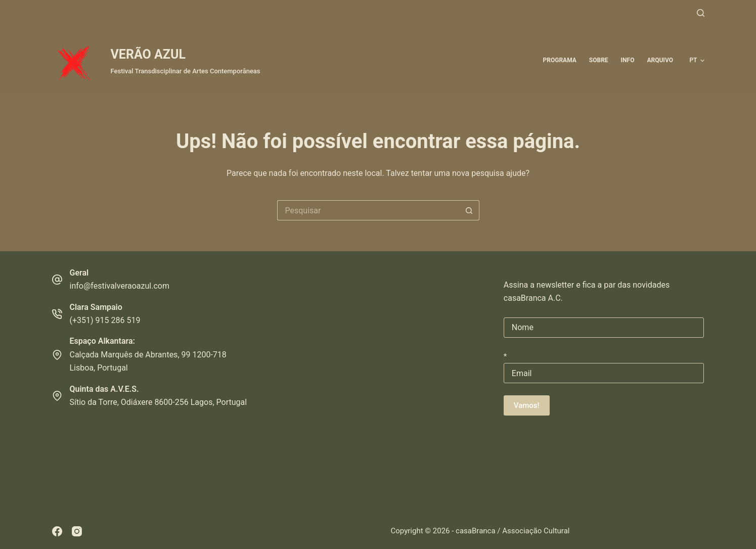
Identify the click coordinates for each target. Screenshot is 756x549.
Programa (560, 60)
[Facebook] (57, 531)
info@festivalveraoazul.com (120, 286)
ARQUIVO (660, 60)
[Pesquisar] (701, 13)
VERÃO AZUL (148, 54)
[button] (697, 61)
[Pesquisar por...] (368, 210)
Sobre (599, 60)
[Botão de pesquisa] (469, 210)
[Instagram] (77, 531)
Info (628, 60)
